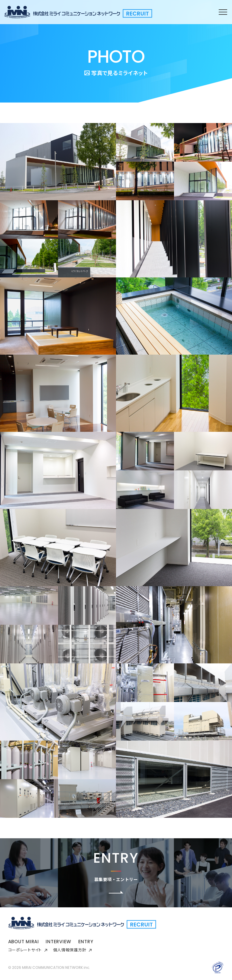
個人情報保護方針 (72, 950)
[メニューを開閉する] (223, 12)
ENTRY (86, 942)
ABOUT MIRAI (24, 942)
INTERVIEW (58, 942)
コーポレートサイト (28, 950)
